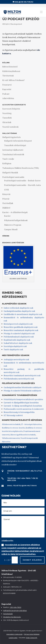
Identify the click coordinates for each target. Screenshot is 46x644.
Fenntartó (7, 85)
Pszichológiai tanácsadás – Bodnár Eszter (22, 181)
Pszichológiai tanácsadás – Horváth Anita (22, 185)
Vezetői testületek (10, 127)
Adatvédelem (8, 98)
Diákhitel (6, 208)
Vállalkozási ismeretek (11, 438)
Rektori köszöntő (10, 67)
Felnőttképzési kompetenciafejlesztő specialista (23, 399)
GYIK (7, 190)
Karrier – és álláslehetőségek (15, 212)
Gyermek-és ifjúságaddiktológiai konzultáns (21, 403)
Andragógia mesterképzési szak (16, 359)
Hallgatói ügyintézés (11, 137)
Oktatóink (7, 122)
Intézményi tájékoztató (13, 150)
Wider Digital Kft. (32, 638)
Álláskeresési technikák (11, 424)
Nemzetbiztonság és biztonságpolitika (19, 412)
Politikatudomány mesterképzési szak (19, 379)
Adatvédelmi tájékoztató (14, 634)
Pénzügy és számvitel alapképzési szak (19, 334)
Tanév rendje (8, 159)
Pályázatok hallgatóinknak (16, 220)
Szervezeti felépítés (11, 109)
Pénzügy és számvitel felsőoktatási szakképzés (22, 391)
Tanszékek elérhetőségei (15, 145)
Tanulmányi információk (13, 154)
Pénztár (6, 199)
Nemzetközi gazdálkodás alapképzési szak (21, 327)
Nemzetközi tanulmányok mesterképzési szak (22, 376)
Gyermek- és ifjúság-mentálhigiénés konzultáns (23, 406)
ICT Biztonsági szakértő (13, 415)
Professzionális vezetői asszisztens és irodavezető (24, 409)
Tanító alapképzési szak (13, 350)
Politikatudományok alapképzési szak (19, 337)
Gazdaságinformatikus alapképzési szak (19, 311)
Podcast (6, 94)
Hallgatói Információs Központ (18, 141)
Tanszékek (7, 118)
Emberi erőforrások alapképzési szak (18, 308)
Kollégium (7, 163)
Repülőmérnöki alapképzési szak (17, 340)
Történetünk (8, 76)
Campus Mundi (11, 229)
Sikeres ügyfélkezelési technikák (23, 435)
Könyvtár (6, 194)
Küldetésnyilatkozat (11, 71)
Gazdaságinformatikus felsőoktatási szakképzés (23, 387)
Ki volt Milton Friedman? (13, 80)
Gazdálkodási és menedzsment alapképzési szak (23, 314)
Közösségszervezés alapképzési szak (18, 324)
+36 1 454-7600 (15, 607)
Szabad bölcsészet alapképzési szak (18, 343)
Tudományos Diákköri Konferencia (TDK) (21, 168)
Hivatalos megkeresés (12, 617)
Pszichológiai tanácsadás (13, 177)
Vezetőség (7, 113)
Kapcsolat (7, 89)
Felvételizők (8, 614)
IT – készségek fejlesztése (31, 424)
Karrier (7, 216)
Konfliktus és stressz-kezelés (13, 428)
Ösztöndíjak (8, 203)
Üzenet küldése (32, 560)
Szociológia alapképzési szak (15, 346)
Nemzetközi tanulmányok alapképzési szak (21, 330)
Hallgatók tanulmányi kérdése (15, 611)
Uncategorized (16, 24)
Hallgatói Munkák (10, 173)
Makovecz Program (13, 225)
